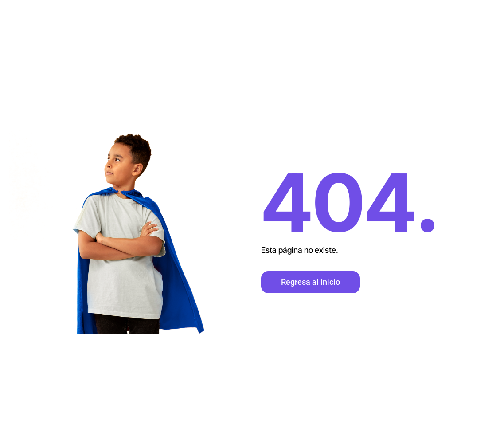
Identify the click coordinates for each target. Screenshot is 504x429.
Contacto (416, 21)
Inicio (324, 21)
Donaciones (470, 21)
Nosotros (366, 21)
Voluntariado (469, 53)
